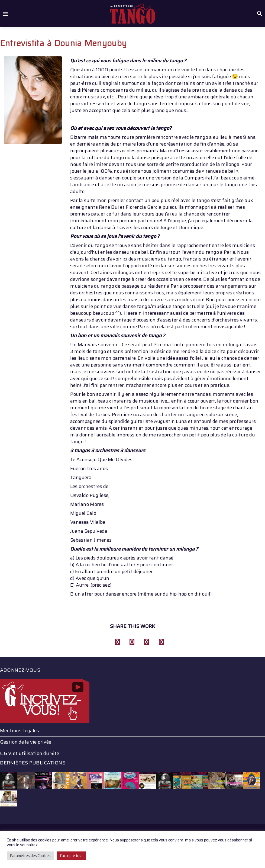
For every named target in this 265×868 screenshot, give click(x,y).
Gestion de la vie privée (26, 742)
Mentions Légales (20, 731)
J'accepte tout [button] (71, 856)
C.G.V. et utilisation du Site (30, 753)
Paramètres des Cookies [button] (30, 856)
